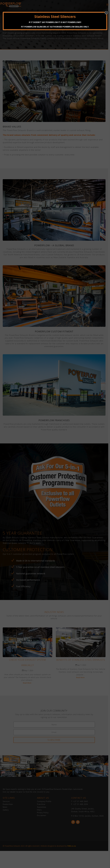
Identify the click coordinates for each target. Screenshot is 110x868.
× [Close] (106, 13)
